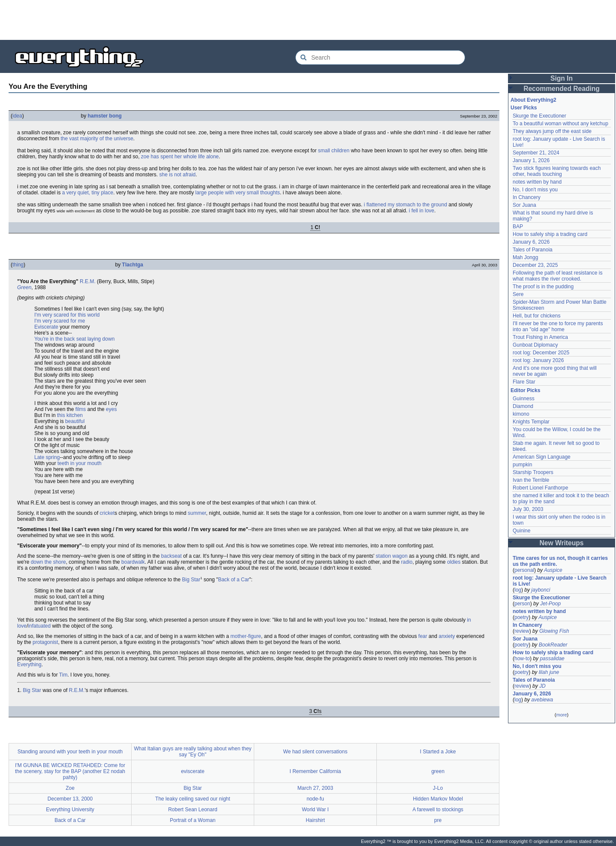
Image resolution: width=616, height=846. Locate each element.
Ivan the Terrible (531, 480)
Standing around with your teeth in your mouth (70, 752)
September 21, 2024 (536, 153)
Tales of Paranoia (533, 250)
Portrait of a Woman (193, 820)
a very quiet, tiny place (88, 193)
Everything (29, 665)
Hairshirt (315, 820)
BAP (518, 227)
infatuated (39, 626)
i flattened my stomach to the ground (406, 205)
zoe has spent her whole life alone (180, 157)
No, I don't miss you (535, 190)
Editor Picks (525, 390)
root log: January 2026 (538, 360)
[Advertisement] (308, 19)
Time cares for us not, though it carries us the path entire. (560, 561)
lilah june (549, 672)
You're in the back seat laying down (74, 339)
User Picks (524, 108)
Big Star (191, 580)
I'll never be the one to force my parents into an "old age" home (558, 326)
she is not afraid (178, 175)
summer (197, 513)
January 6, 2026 (531, 242)
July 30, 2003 (528, 509)
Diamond (523, 406)
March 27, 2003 (315, 788)
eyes (111, 409)
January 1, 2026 (531, 160)
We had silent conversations (316, 752)
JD (542, 686)
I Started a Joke (438, 752)
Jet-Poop (550, 604)
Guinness (524, 399)
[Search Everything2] (380, 57)
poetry (521, 617)
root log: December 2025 (541, 353)
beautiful (75, 421)
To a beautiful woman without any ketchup (560, 124)
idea (17, 116)
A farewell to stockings (438, 810)
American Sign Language (542, 457)
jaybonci (541, 590)
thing (18, 265)
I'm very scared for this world (67, 315)
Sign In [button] (562, 78)
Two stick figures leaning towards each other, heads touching (557, 171)
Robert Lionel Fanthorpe (540, 488)
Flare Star (524, 382)
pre (438, 820)
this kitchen (70, 415)
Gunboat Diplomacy (535, 345)
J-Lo (438, 788)
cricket (107, 513)
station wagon (392, 556)
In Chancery (527, 197)
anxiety (447, 636)
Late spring (47, 457)
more (561, 715)
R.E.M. (88, 281)
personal (524, 570)
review (522, 631)
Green (24, 287)
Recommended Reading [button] (562, 89)
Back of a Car (234, 580)
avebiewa (542, 700)
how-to (522, 659)
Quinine (521, 531)
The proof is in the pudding (543, 287)
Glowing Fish (554, 631)
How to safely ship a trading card (550, 234)
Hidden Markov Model (438, 799)
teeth (63, 463)
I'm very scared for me (60, 321)
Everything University (70, 810)
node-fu (315, 799)
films (81, 409)
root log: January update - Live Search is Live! (560, 581)
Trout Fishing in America (540, 337)
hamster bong (105, 116)
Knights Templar (531, 422)
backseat (171, 556)
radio (407, 562)
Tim (63, 675)
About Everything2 (533, 100)
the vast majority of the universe (97, 139)
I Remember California (315, 771)
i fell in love (422, 211)
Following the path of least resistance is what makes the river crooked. (557, 276)
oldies (454, 562)
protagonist (45, 642)
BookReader (553, 645)
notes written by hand (537, 182)
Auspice (553, 570)
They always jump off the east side (552, 131)
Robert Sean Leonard (193, 810)
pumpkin (522, 465)
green (438, 771)
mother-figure (246, 636)
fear (423, 636)
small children (334, 151)
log (518, 590)
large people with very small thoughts (238, 193)
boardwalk (133, 562)
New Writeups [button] (562, 543)
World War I (315, 810)
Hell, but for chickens (536, 316)
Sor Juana (524, 205)
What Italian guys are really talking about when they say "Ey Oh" (192, 752)
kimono (521, 414)
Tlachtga (133, 265)
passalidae (552, 659)
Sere (518, 294)
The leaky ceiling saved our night (193, 799)
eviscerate (193, 771)
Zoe (70, 788)
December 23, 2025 (535, 265)
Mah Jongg (525, 257)
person (522, 604)
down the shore (48, 562)
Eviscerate (46, 327)
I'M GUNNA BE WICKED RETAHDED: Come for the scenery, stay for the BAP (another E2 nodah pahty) (70, 771)
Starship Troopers (533, 472)
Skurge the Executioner (539, 116)
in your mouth (86, 463)
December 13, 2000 (70, 799)
